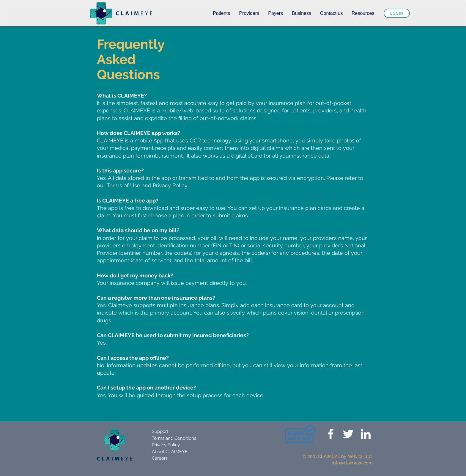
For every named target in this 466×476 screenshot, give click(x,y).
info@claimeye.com (352, 463)
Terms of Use (123, 185)
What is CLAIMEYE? (122, 96)
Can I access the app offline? (133, 358)
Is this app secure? (120, 171)
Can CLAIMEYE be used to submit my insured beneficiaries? (173, 335)
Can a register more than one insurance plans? (156, 298)
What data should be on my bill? (138, 230)
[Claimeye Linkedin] (366, 434)
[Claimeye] (331, 434)
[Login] (397, 13)
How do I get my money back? (135, 275)
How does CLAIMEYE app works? (139, 133)
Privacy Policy (170, 185)
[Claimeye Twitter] (348, 434)
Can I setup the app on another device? (147, 388)
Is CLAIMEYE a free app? (128, 201)
